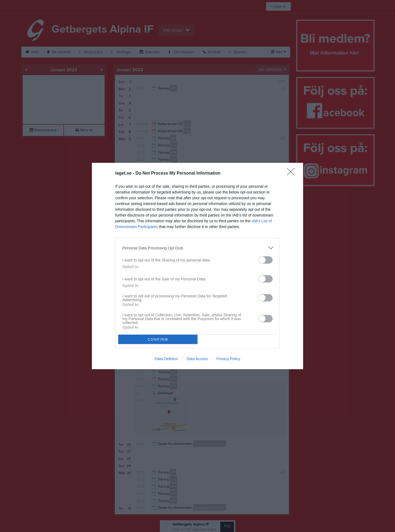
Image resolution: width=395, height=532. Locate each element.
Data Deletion (166, 359)
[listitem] (198, 248)
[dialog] (198, 266)
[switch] (266, 260)
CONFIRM (158, 339)
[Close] (292, 173)
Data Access (197, 359)
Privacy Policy (228, 359)
